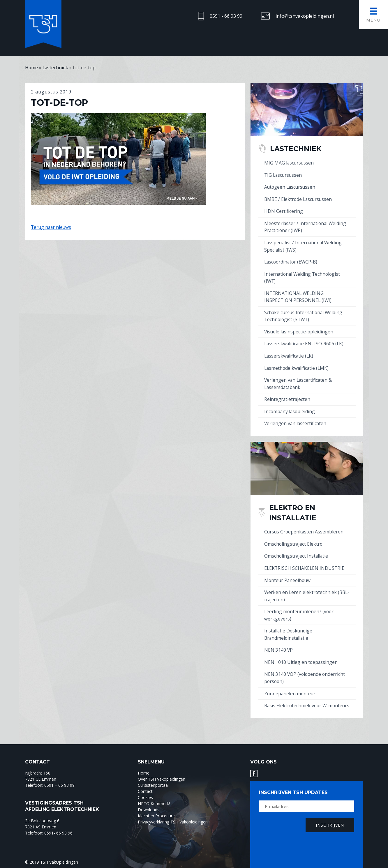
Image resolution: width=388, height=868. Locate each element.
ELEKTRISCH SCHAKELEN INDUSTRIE (305, 563)
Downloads (149, 810)
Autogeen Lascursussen (291, 187)
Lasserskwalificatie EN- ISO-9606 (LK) (305, 341)
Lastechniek (297, 149)
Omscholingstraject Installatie (297, 551)
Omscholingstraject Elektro (294, 540)
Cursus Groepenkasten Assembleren (304, 528)
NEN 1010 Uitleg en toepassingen (301, 656)
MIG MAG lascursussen (289, 163)
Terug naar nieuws (52, 227)
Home (144, 773)
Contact (145, 792)
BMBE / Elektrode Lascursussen (299, 199)
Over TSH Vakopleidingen (162, 779)
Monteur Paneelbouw (288, 575)
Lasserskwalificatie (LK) (289, 353)
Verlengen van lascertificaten (296, 420)
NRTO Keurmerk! (154, 804)
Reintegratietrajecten (288, 396)
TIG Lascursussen (284, 175)
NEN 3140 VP (279, 644)
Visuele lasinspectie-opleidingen (299, 329)
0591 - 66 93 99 (226, 16)
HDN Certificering (284, 211)
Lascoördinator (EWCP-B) (292, 260)
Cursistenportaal (153, 785)
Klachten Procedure (156, 816)
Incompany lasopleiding (290, 408)
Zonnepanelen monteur (290, 687)
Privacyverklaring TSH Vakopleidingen (173, 822)
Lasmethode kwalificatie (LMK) (297, 365)
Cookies (145, 798)
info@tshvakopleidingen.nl (305, 16)
